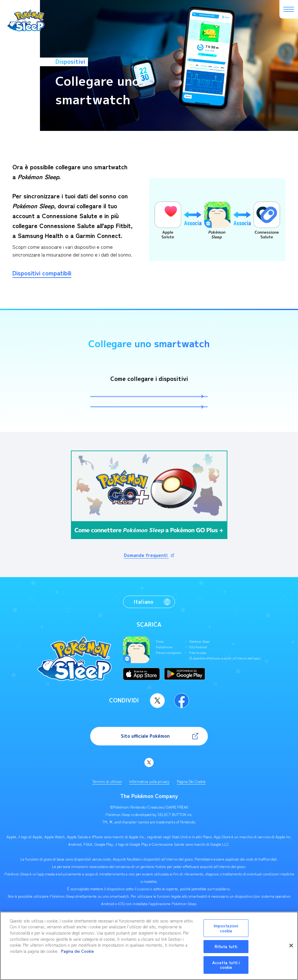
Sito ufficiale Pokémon (145, 766)
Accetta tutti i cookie (226, 965)
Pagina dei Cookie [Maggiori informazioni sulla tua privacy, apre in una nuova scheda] (77, 951)
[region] (149, 946)
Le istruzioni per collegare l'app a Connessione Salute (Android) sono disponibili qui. (149, 429)
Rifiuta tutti (226, 946)
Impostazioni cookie (226, 928)
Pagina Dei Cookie (191, 812)
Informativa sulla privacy (149, 812)
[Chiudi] (291, 946)
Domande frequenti (146, 586)
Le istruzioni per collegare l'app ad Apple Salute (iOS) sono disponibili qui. (149, 404)
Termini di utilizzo (107, 812)
